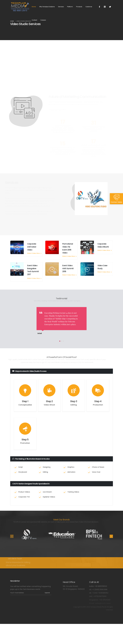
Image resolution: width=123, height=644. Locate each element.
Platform (70, 7)
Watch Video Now (34, 253)
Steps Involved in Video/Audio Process (29, 371)
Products (79, 7)
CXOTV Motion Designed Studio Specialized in (31, 484)
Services (61, 7)
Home (34, 7)
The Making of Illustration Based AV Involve (31, 459)
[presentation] (12, 536)
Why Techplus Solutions (47, 7)
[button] (60, 341)
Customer (89, 7)
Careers (43, 20)
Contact (34, 20)
